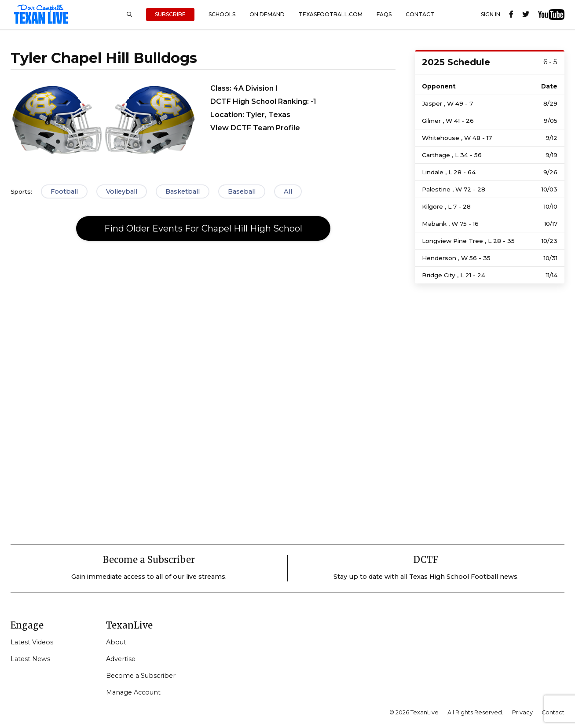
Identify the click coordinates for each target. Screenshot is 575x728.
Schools (222, 15)
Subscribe (170, 14)
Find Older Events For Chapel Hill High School (203, 228)
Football (64, 191)
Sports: (21, 191)
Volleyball (122, 191)
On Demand (267, 14)
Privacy (522, 712)
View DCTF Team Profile (255, 128)
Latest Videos (32, 642)
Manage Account (133, 692)
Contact (420, 14)
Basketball (183, 191)
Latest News (30, 659)
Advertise (121, 659)
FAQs (384, 14)
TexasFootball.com (331, 14)
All (288, 191)
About (116, 642)
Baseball (242, 191)
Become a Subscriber (141, 676)
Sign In (491, 14)
